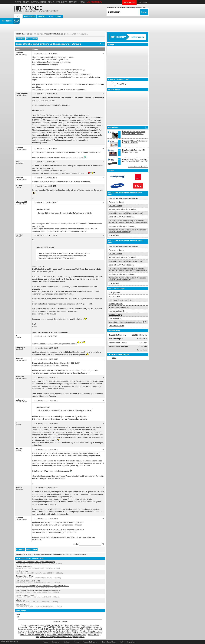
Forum (18, 16)
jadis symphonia (115, 293)
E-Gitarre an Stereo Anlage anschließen (123, 198)
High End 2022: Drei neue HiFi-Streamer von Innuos (134, 151)
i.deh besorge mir (115, 318)
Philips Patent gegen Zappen (26, 595)
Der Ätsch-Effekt (22, 571)
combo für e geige (115, 315)
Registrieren (131, 642)
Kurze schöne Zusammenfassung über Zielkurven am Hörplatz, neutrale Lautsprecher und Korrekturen (128, 222)
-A (100, 44)
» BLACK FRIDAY (94, 2)
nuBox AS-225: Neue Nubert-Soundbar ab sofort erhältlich (57, 633)
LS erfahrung (20, 600)
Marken (73, 2)
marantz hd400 (114, 296)
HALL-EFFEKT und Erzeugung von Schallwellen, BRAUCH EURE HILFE (42, 586)
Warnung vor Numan (116, 202)
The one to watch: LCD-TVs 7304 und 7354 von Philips (49, 627)
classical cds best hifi (116, 311)
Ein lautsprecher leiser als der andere (122, 210)
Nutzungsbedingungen (91, 642)
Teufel (114, 358)
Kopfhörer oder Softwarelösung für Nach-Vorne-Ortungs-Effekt (38, 590)
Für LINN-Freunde (115, 206)
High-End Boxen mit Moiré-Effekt (28, 581)
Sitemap (76, 642)
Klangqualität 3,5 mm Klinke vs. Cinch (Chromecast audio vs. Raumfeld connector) (127, 231)
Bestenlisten (39, 2)
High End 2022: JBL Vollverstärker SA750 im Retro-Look (135, 142)
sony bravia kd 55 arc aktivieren (120, 300)
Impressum (56, 642)
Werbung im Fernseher (24, 567)
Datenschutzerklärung (109, 642)
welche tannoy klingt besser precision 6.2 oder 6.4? (127, 322)
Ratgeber (42, 16)
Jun (18, 617)
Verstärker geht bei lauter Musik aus (122, 226)
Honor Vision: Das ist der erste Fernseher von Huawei (66, 635)
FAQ (122, 642)
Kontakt (46, 642)
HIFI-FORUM (20, 34)
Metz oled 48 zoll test (116, 326)
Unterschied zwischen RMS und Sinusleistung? (126, 213)
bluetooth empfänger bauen (119, 307)
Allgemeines (38, 34)
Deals (51, 2)
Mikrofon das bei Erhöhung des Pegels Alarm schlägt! (35, 562)
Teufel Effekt (122, 84)
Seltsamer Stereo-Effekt (24, 576)
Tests (26, 2)
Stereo (30, 34)
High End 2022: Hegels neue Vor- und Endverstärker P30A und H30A (135, 160)
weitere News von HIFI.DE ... (138, 167)
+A (103, 44)
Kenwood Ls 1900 (22, 605)
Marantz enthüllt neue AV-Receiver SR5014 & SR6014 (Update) (63, 631)
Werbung (67, 642)
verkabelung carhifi (116, 304)
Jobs (82, 2)
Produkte (62, 2)
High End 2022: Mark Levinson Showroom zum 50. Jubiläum (134, 133)
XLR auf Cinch (114, 236)
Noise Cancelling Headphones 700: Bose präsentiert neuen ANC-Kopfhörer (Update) (68, 636)
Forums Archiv (142, 350)
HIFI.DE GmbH (14, 642)
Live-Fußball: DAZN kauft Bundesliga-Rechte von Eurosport (56, 629)
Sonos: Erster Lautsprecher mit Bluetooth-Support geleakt (42, 625)
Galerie (59, 16)
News (18, 2)
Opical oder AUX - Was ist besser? (121, 217)
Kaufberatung (30, 16)
